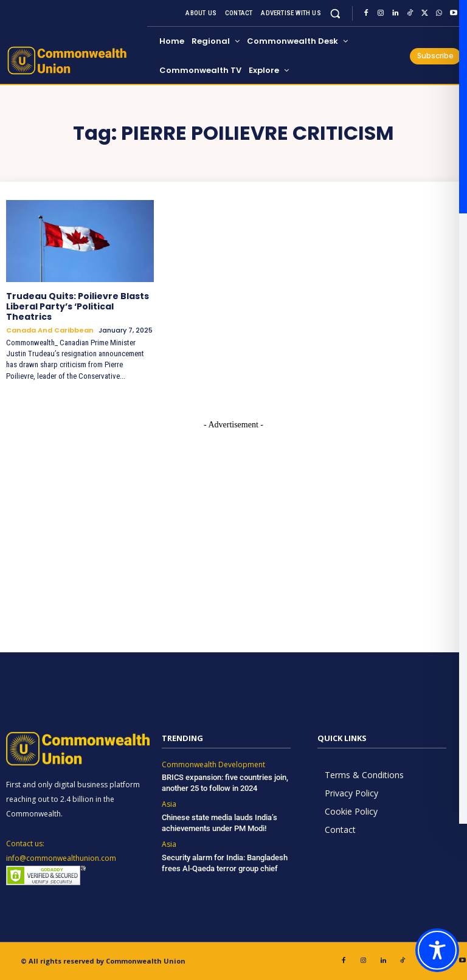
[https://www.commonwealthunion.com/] (75, 60)
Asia (169, 804)
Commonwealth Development (213, 765)
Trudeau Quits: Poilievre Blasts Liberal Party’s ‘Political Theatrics (78, 306)
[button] (335, 13)
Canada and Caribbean (50, 330)
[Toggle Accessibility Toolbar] (437, 950)
